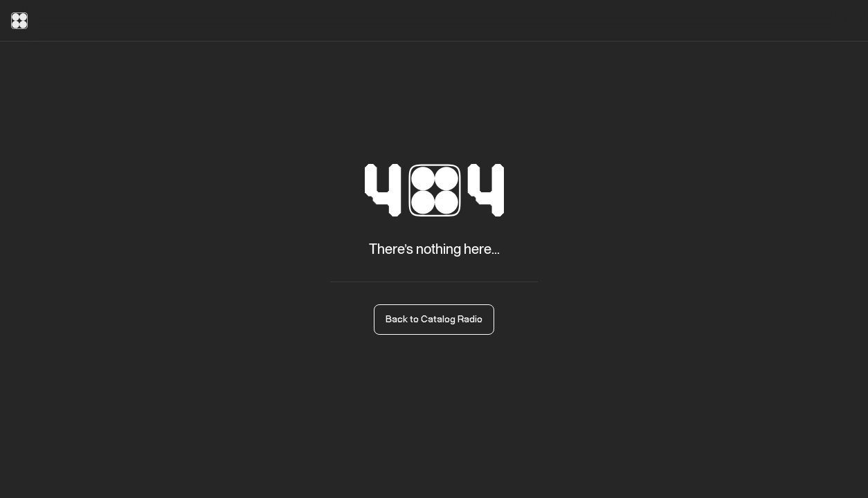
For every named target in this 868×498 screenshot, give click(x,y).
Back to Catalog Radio (434, 320)
